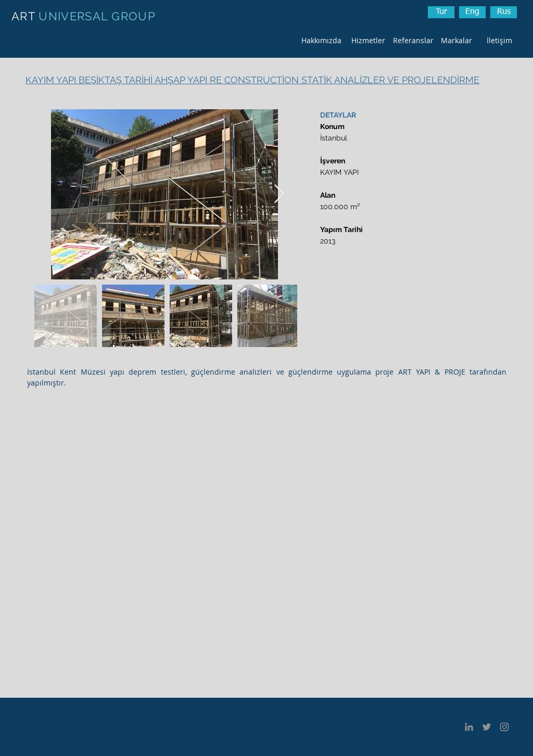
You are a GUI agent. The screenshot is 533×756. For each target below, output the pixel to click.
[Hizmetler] (368, 40)
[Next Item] (279, 194)
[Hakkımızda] (321, 40)
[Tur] (441, 12)
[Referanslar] (413, 41)
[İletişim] (499, 41)
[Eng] (472, 12)
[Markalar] (456, 41)
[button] (504, 12)
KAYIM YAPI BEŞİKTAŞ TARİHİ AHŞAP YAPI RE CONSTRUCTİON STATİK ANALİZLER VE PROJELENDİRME (252, 80)
